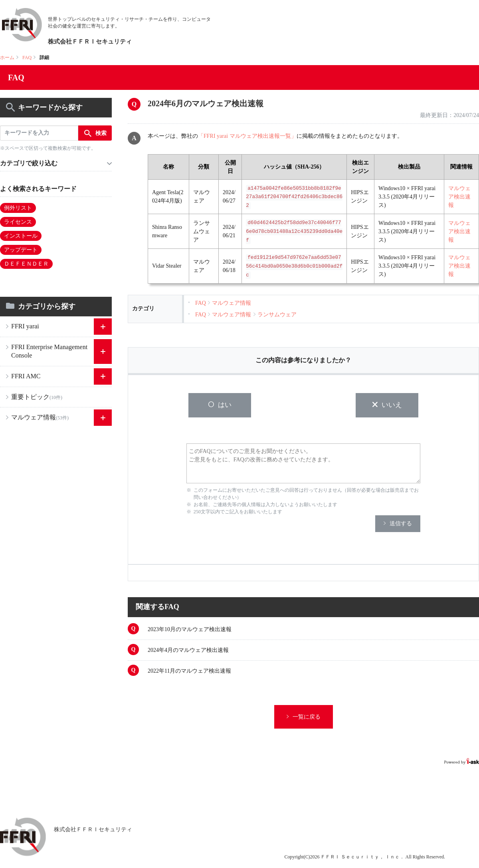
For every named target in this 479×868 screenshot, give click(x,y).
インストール (21, 236)
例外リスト (18, 208)
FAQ (27, 58)
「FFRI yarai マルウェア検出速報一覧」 (247, 136)
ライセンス (18, 222)
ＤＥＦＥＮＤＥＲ (26, 264)
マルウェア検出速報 (459, 197)
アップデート (21, 250)
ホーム (7, 58)
